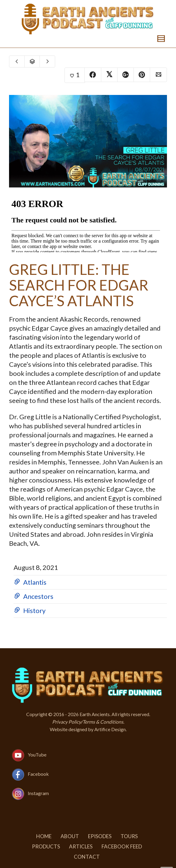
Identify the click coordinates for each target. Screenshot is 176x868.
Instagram (38, 793)
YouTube (37, 755)
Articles (81, 846)
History (34, 610)
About (70, 836)
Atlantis (35, 582)
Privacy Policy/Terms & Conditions (88, 722)
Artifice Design (110, 729)
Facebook (38, 774)
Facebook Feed (122, 846)
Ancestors (38, 596)
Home (44, 836)
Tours (129, 836)
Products (46, 846)
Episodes (100, 836)
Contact (87, 857)
